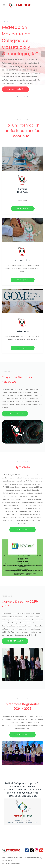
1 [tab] (18, 97)
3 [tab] (24, 97)
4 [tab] (28, 97)
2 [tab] (21, 97)
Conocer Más (15, 89)
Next (43, 54)
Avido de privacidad (11, 864)
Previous (2, 54)
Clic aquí (23, 209)
